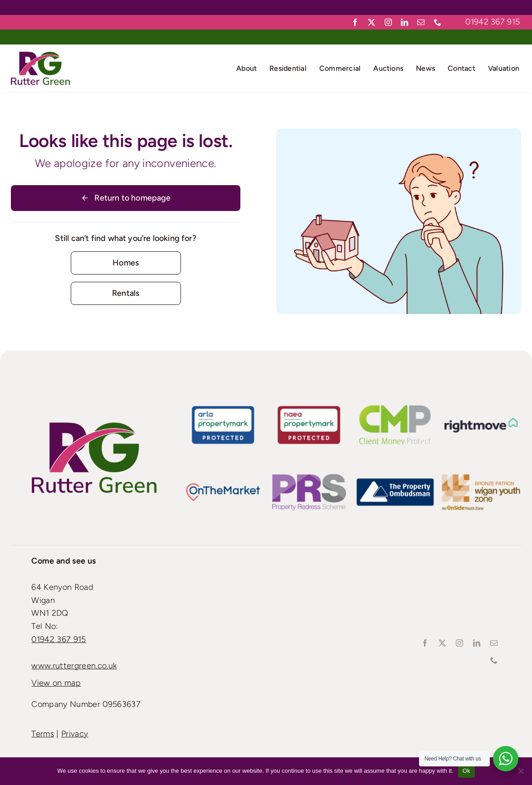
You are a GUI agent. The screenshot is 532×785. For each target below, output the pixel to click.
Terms (43, 734)
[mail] (421, 22)
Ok (466, 771)
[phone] (438, 22)
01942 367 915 (493, 22)
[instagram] (388, 22)
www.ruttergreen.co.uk (74, 666)
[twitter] (371, 22)
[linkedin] (405, 22)
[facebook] (355, 22)
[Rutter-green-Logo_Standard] (94, 427)
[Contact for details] (126, 263)
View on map (56, 683)
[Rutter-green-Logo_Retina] (40, 56)
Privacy (75, 734)
